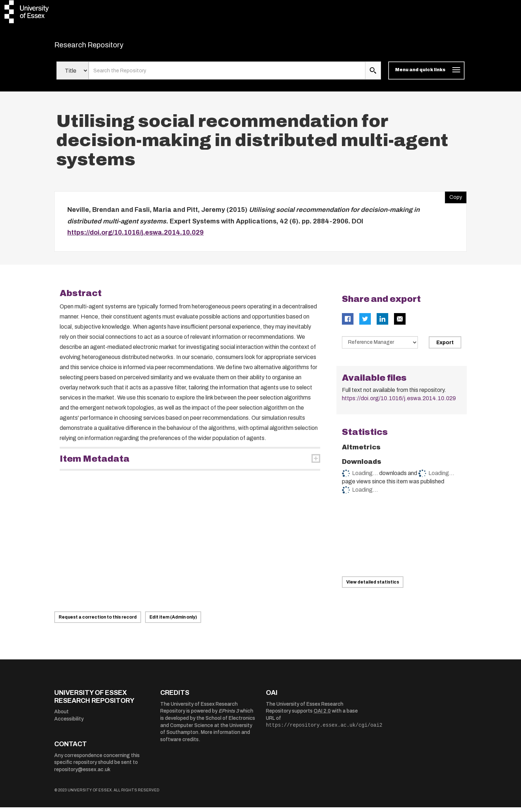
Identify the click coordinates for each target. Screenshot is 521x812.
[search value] (227, 75)
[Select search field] (73, 75)
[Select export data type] (380, 347)
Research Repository (105, 47)
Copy (453, 200)
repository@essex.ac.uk (82, 774)
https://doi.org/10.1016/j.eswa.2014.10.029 (135, 237)
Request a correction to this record (98, 622)
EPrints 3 (229, 716)
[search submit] (373, 75)
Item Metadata (95, 463)
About (62, 716)
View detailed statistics (373, 587)
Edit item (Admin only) (173, 622)
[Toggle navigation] (426, 75)
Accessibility (69, 723)
